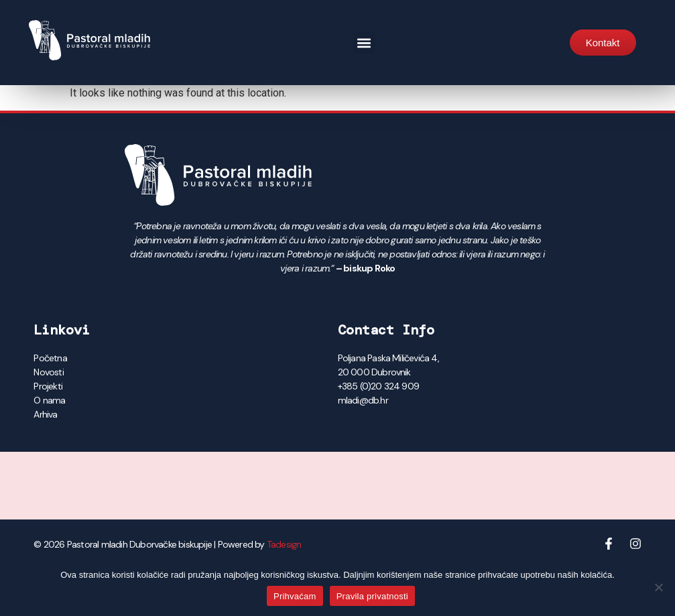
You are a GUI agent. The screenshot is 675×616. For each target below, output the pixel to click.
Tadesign (284, 544)
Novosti (48, 372)
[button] (364, 43)
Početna (50, 358)
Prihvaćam (295, 596)
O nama (49, 400)
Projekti (48, 386)
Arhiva (45, 414)
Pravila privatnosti (372, 596)
